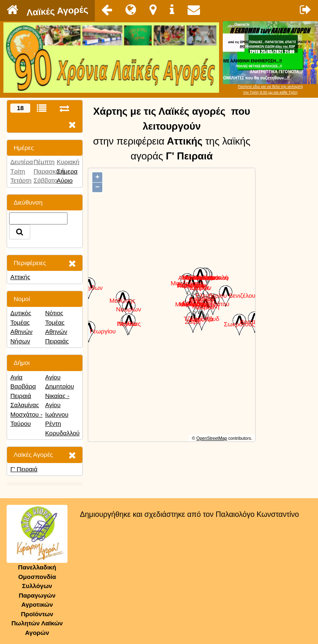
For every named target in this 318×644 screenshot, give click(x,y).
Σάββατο (46, 180)
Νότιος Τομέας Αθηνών (56, 322)
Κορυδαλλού (62, 433)
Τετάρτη (21, 180)
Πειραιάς (57, 341)
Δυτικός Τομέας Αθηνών (21, 322)
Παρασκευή (49, 171)
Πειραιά (21, 396)
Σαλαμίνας (25, 405)
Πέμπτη (44, 162)
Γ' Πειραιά (24, 469)
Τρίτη (18, 171)
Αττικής (20, 277)
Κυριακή (68, 162)
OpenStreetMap (212, 438)
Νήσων (20, 341)
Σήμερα (67, 171)
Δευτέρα (22, 162)
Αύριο (65, 180)
